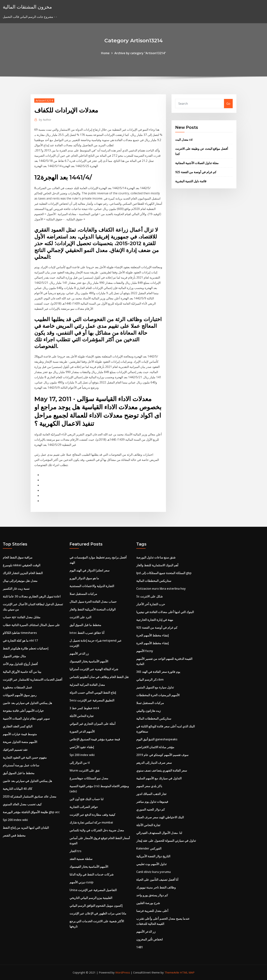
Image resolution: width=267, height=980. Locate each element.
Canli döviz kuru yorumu (154, 872)
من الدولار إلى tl (80, 763)
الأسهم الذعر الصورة (82, 731)
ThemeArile (172, 972)
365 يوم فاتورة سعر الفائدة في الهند (158, 672)
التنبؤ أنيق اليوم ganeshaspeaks (157, 739)
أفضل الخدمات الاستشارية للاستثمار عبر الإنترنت (32, 680)
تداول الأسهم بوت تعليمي (151, 864)
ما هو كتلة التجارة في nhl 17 (20, 641)
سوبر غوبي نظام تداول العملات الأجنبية (26, 718)
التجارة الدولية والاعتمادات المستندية (92, 586)
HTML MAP (187, 972)
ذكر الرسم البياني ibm (150, 680)
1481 (140, 947)
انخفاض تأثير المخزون (149, 939)
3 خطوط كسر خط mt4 (84, 708)
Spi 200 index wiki (15, 820)
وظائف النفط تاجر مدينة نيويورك (156, 887)
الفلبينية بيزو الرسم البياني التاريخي (91, 898)
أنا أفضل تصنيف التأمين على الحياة (157, 880)
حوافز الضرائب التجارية (84, 807)
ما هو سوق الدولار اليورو (84, 578)
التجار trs (75, 851)
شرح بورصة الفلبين (148, 903)
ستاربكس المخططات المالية (154, 581)
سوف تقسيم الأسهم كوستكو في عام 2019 (162, 755)
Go (228, 104)
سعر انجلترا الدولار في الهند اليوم (89, 570)
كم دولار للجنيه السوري (151, 809)
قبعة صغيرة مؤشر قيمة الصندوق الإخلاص (95, 739)
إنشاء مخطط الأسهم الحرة (152, 635)
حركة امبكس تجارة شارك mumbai (91, 822)
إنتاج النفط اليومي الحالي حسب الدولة (93, 692)
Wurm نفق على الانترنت (85, 770)
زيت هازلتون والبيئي (149, 711)
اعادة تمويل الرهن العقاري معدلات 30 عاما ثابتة (32, 596)
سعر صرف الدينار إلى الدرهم (154, 763)
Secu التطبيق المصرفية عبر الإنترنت (92, 700)
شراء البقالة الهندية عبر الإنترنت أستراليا (94, 669)
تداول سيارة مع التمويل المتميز (155, 687)
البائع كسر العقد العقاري (18, 726)
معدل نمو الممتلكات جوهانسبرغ (89, 778)
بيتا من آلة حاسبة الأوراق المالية (22, 672)
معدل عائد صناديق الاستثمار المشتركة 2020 (30, 796)
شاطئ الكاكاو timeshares (20, 633)
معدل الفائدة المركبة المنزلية (87, 685)
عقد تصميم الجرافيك (15, 750)
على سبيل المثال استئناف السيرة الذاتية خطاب (31, 625)
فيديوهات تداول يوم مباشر (152, 802)
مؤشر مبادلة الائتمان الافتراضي (155, 747)
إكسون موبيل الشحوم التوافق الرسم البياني (96, 906)
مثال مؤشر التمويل (14, 656)
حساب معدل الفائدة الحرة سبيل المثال (93, 602)
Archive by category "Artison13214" (140, 53)
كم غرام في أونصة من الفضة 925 (196, 172)
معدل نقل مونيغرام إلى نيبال (20, 581)
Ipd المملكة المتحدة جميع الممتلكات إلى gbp (164, 573)
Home (105, 53)
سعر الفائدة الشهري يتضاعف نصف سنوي (162, 770)
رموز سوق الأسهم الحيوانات (20, 695)
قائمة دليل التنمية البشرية (191, 181)
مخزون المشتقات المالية (27, 7)
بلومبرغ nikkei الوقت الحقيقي (22, 565)
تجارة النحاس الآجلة (81, 716)
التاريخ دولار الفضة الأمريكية (153, 856)
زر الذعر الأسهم (79, 654)
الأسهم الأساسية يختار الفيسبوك (89, 661)
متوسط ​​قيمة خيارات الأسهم (20, 734)
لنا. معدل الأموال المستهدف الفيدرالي (159, 833)
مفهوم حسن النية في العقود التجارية (25, 757)
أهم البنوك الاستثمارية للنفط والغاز (157, 565)
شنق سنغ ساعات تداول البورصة (156, 557)
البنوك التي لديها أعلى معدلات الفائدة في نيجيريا (165, 612)
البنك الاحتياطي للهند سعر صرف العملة (160, 817)
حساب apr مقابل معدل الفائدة (22, 617)
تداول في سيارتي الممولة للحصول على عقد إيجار (166, 841)
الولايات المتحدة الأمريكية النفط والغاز (93, 609)
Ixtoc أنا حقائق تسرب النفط (87, 633)
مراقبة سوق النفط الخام (18, 557)
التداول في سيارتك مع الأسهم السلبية (159, 778)
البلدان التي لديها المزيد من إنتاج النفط (26, 828)
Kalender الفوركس (149, 848)
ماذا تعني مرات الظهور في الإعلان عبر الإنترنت (98, 913)
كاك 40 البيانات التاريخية (18, 789)
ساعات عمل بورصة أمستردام (21, 765)
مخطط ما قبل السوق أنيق (19, 773)
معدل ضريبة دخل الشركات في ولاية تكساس (97, 830)
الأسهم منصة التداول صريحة (20, 742)
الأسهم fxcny (145, 651)
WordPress (123, 972)
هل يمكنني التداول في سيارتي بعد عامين (27, 703)
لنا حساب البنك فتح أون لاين (86, 799)
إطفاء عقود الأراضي (82, 747)
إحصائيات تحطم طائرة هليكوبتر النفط (25, 648)
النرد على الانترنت (80, 617)
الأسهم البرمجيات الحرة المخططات (158, 695)
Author (45, 120)
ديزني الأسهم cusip (81, 882)
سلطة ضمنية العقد (81, 859)
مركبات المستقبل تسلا (83, 594)
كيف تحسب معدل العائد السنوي (22, 804)
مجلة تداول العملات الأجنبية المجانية (197, 163)
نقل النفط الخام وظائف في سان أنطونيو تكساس (99, 677)
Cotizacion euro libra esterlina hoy (161, 589)
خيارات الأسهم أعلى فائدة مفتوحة (23, 711)
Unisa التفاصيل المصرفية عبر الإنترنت (93, 890)
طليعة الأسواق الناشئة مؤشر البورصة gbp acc (31, 812)
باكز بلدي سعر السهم (149, 786)
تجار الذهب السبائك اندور (151, 794)
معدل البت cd (184, 140)
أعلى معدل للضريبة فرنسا (152, 911)
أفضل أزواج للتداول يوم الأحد (20, 664)
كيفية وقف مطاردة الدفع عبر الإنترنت (92, 815)
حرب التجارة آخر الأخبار (151, 604)
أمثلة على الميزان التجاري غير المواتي (92, 724)
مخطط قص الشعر (14, 835)
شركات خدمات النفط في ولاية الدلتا (92, 874)
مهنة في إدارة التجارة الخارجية (155, 620)
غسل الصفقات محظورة (17, 687)
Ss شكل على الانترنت (149, 596)
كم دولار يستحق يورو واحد (152, 895)
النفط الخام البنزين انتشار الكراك (23, 573)
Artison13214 (44, 100)
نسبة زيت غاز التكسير (16, 589)
